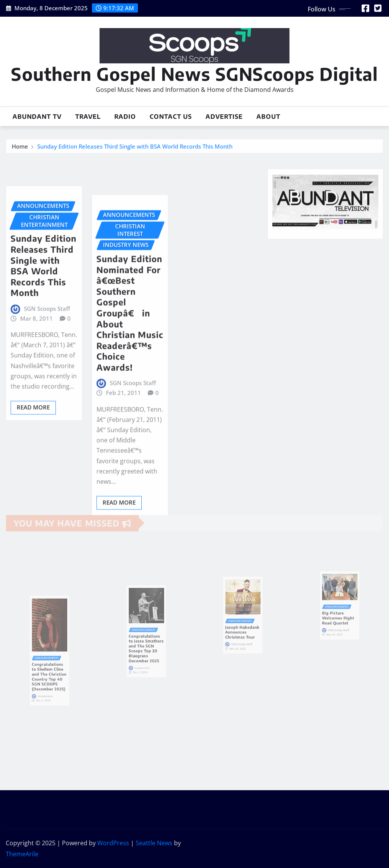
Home (20, 148)
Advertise (224, 117)
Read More (33, 442)
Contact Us (171, 117)
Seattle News (154, 843)
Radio (125, 117)
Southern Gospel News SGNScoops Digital (194, 74)
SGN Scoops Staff (47, 343)
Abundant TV (37, 117)
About (268, 117)
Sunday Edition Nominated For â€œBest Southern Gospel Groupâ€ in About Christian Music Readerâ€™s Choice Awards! (130, 361)
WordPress (113, 843)
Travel (88, 117)
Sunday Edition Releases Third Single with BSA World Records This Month (135, 148)
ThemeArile (22, 854)
